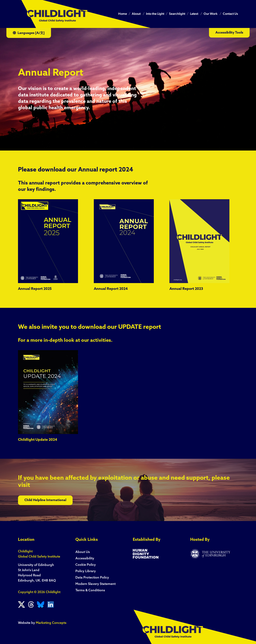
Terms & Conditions (90, 590)
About (136, 14)
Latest (194, 14)
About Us (83, 552)
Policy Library (86, 571)
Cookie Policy (86, 565)
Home (123, 14)
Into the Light (155, 14)
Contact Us (230, 14)
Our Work (210, 14)
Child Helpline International (45, 500)
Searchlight (177, 14)
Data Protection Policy (92, 578)
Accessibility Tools (229, 33)
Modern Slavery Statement (95, 584)
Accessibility (85, 559)
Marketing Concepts (51, 623)
